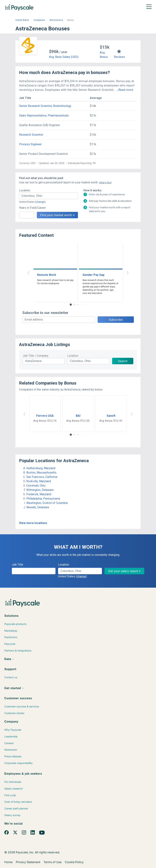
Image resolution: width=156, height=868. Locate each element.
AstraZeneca (56, 20)
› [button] (128, 272)
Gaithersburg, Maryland (41, 468)
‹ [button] (28, 272)
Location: (25, 190)
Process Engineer (30, 144)
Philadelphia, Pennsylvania (43, 499)
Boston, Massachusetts (41, 473)
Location (73, 356)
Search (123, 361)
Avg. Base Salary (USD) (64, 57)
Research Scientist (31, 135)
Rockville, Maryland (39, 481)
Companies (39, 20)
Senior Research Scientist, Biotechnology (45, 106)
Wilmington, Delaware (40, 490)
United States (22, 20)
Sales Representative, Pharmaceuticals (44, 115)
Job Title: (18, 565)
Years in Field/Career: (33, 208)
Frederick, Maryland (39, 494)
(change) (40, 202)
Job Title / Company (36, 356)
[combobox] (49, 196)
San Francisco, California (42, 477)
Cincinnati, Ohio (36, 486)
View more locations (33, 523)
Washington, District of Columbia (47, 503)
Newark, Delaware (38, 507)
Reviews (119, 57)
